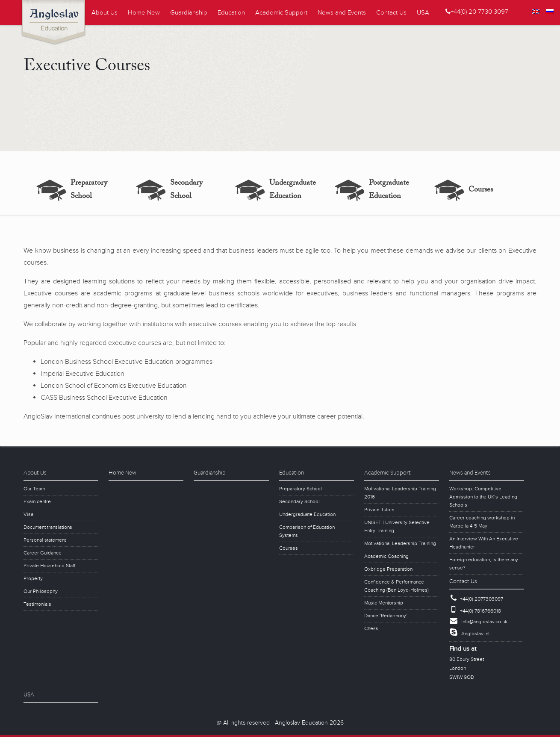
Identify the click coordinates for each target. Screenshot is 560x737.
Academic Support (281, 13)
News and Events (342, 13)
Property (33, 579)
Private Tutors (379, 510)
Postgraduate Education (389, 190)
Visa (28, 514)
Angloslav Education (57, 24)
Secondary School (186, 190)
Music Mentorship (384, 603)
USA (423, 13)
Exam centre (37, 502)
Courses (481, 190)
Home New (144, 13)
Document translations (48, 527)
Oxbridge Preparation (388, 569)
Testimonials (37, 604)
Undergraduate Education (293, 190)
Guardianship (189, 13)
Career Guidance (43, 553)
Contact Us (391, 13)
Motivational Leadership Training (400, 544)
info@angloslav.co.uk (484, 622)
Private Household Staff (49, 566)
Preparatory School (89, 190)
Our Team (34, 489)
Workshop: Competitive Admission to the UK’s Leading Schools (483, 497)
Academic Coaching (386, 556)
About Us (105, 13)
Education (231, 13)
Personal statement (45, 540)
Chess (371, 629)
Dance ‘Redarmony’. (386, 616)
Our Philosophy (41, 591)
